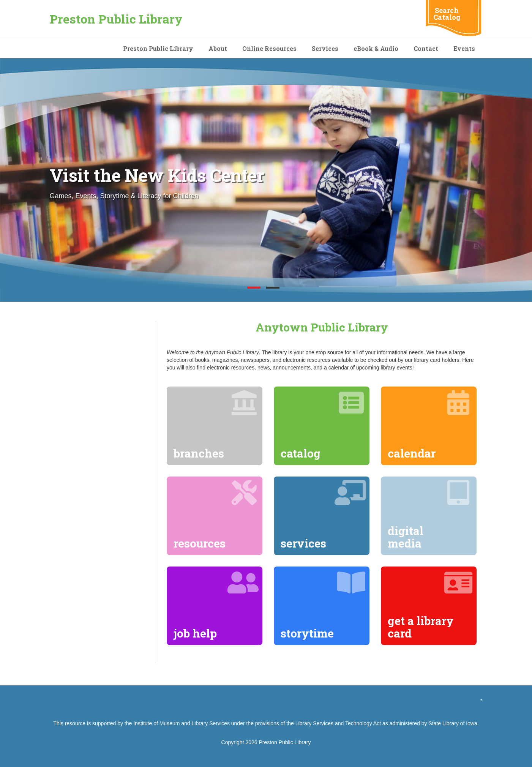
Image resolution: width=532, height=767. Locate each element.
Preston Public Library (116, 19)
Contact (426, 48)
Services (325, 48)
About (218, 48)
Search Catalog (447, 14)
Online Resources (269, 48)
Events (464, 48)
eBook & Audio (376, 48)
